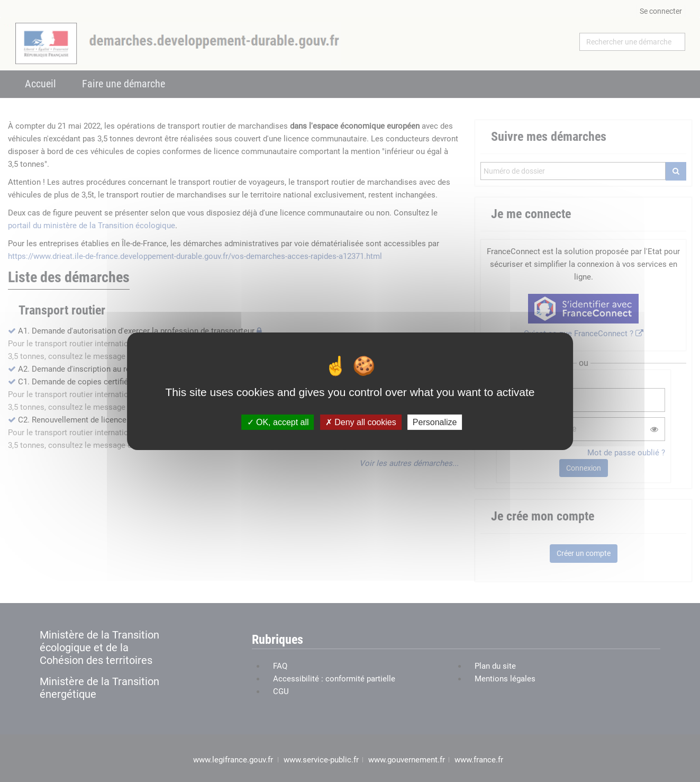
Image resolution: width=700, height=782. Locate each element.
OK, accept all (278, 422)
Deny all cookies (361, 422)
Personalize (435, 422)
